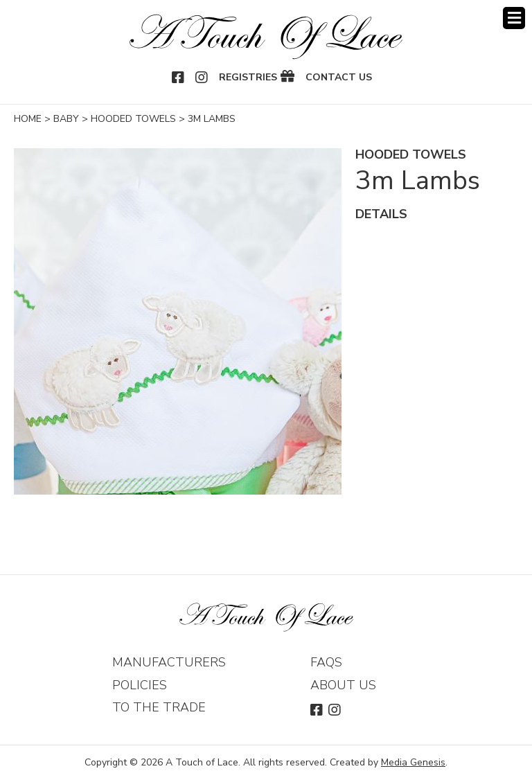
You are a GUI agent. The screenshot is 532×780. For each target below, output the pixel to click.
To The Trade (159, 707)
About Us (343, 685)
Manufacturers (169, 662)
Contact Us (339, 78)
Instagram (202, 78)
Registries (248, 78)
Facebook (179, 78)
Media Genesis (413, 762)
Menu (514, 18)
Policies (140, 685)
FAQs (326, 662)
